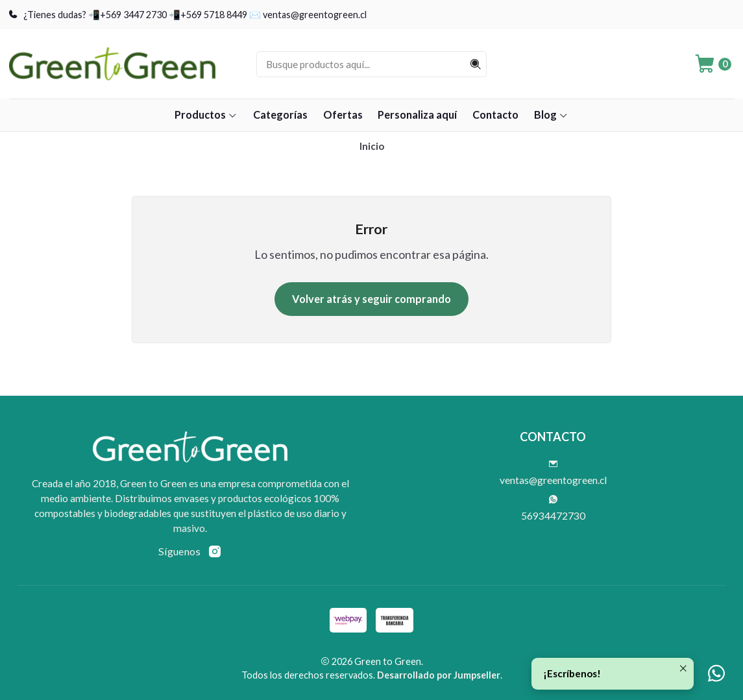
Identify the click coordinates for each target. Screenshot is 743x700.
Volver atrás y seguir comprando (371, 299)
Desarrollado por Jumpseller (439, 675)
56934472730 (553, 509)
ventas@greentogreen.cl (553, 473)
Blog (551, 115)
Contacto (495, 115)
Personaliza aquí (417, 115)
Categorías (280, 115)
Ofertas (343, 115)
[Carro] (712, 64)
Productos (206, 115)
